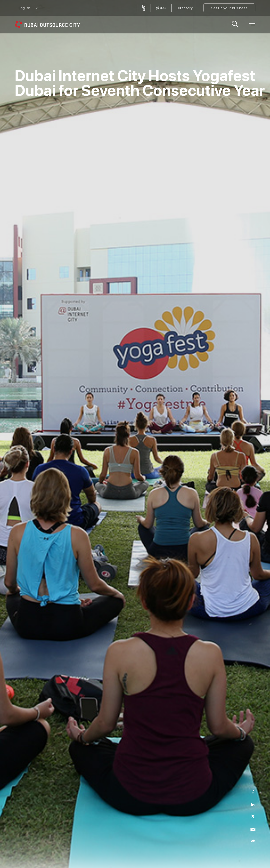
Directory (185, 8)
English (25, 8)
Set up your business (229, 8)
